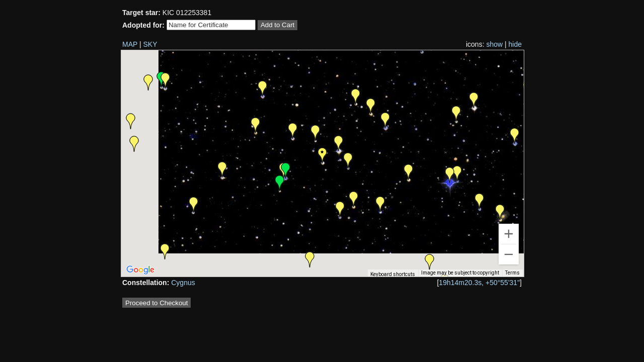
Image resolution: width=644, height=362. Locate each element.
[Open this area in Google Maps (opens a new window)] (140, 270)
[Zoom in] (509, 234)
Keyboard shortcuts (393, 274)
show (494, 44)
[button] (500, 212)
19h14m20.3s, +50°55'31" (479, 283)
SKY (150, 44)
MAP (130, 44)
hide (515, 44)
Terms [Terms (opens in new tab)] (512, 273)
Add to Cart (277, 25)
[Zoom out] (509, 254)
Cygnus (183, 283)
